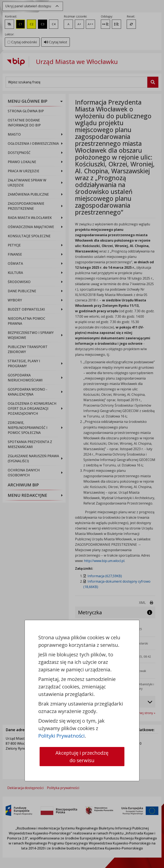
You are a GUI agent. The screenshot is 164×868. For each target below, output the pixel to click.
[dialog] (82, 434)
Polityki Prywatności (61, 736)
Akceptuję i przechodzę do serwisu (82, 756)
